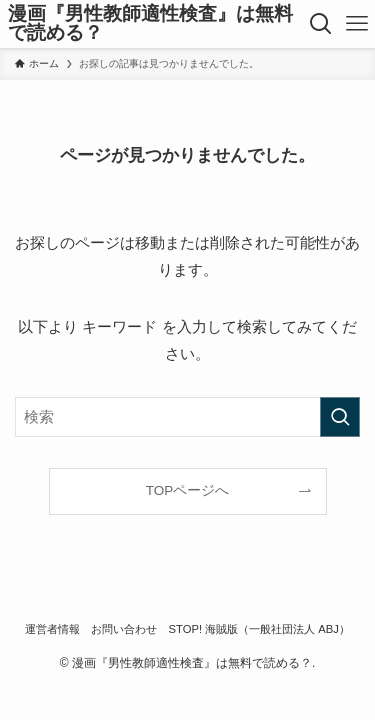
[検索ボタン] (320, 24)
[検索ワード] (187, 417)
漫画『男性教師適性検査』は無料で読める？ (150, 24)
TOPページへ (188, 490)
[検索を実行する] (340, 417)
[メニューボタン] (357, 24)
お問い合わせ (124, 629)
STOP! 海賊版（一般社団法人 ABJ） (259, 629)
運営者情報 (52, 629)
